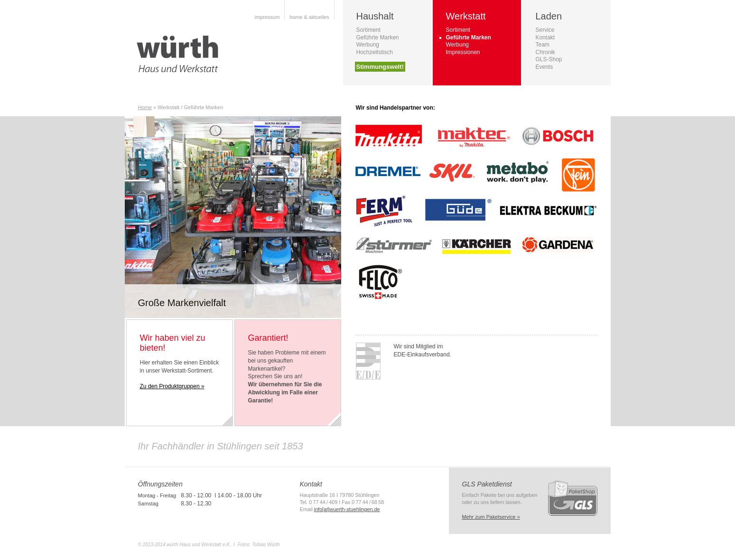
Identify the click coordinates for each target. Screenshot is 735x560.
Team (543, 45)
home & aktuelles (309, 17)
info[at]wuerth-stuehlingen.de (347, 509)
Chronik (545, 52)
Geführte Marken (378, 37)
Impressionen (463, 52)
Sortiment (368, 30)
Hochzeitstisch (375, 52)
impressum (267, 17)
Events (544, 67)
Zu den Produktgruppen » (172, 386)
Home (145, 107)
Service (545, 30)
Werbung (368, 45)
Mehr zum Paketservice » (491, 517)
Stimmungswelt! (380, 67)
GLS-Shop (549, 59)
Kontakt (545, 37)
